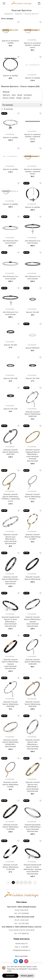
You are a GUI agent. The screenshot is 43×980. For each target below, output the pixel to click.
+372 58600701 (23, 933)
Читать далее (27, 976)
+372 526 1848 (23, 923)
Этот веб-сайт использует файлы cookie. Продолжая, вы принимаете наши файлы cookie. (22, 969)
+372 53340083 (23, 913)
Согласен (10, 976)
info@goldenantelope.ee (21, 950)
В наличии (8, 109)
